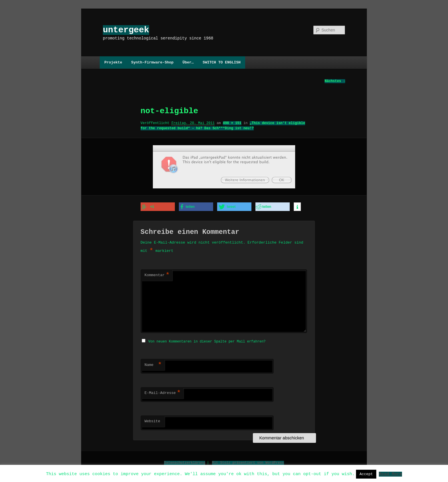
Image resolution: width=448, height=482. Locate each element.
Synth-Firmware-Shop (152, 62)
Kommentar (157, 275)
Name (153, 364)
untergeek (126, 30)
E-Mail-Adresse (163, 392)
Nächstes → (335, 81)
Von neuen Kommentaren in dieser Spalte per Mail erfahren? (207, 341)
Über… (188, 62)
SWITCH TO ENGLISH (222, 62)
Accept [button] (366, 474)
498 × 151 (232, 123)
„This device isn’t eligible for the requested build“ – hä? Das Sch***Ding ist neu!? (223, 126)
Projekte (113, 62)
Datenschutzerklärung (185, 462)
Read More (390, 474)
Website (152, 421)
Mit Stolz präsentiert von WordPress (248, 462)
